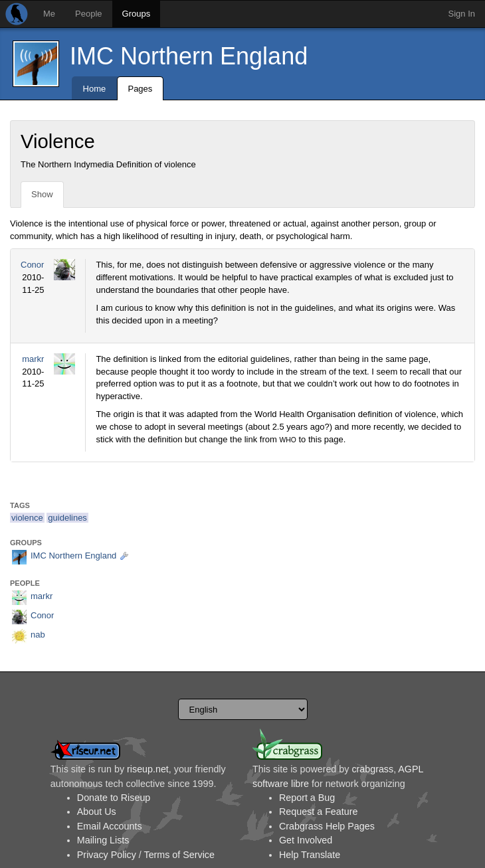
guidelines (67, 518)
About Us (97, 812)
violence (27, 518)
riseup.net (148, 769)
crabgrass (372, 769)
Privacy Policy (107, 855)
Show (42, 194)
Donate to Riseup (114, 798)
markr (33, 359)
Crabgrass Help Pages (327, 826)
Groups (137, 14)
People (88, 14)
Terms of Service (179, 855)
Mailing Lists (103, 840)
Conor (32, 265)
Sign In (462, 14)
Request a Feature (318, 812)
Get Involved (306, 840)
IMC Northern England (189, 56)
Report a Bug (307, 798)
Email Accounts (110, 826)
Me (49, 14)
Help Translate (310, 855)
